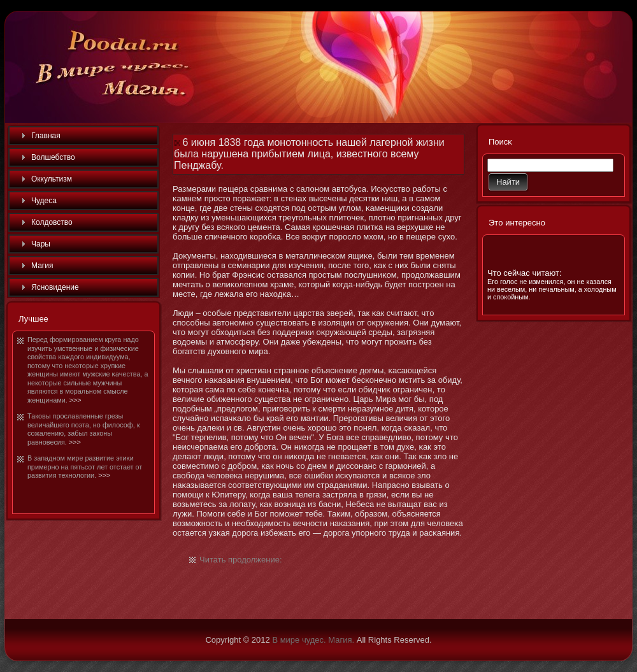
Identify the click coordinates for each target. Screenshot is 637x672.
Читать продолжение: (241, 560)
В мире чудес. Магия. (313, 640)
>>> (75, 400)
